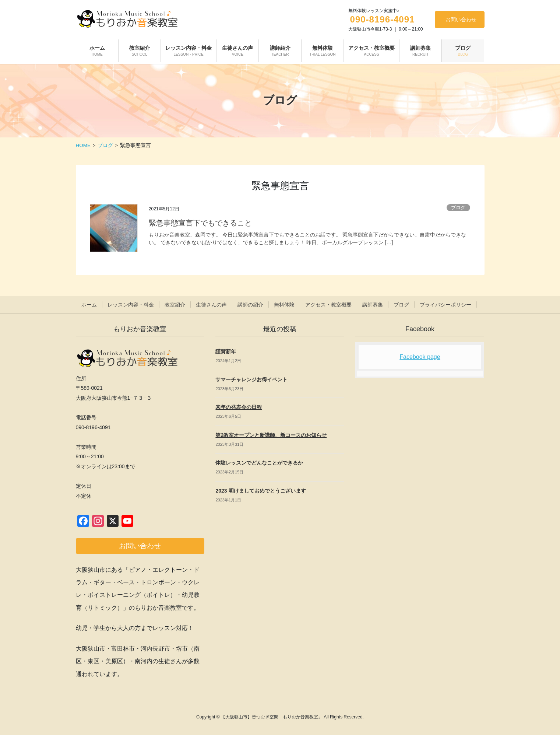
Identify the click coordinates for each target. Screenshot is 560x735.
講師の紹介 (250, 305)
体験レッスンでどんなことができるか (259, 463)
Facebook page (420, 357)
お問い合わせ (461, 20)
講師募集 (373, 305)
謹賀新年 (226, 351)
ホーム (89, 305)
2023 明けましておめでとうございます (260, 491)
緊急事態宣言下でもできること (200, 223)
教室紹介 (175, 305)
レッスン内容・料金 (131, 305)
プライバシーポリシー (445, 305)
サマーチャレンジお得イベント (251, 379)
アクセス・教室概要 (328, 305)
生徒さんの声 (211, 305)
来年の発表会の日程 (239, 407)
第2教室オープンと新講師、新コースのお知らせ (271, 435)
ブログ (458, 208)
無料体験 (284, 305)
